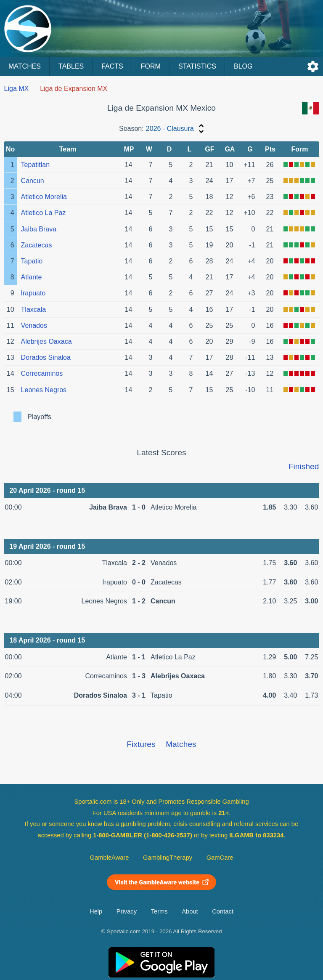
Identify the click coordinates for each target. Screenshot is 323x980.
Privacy (127, 911)
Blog (243, 66)
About (190, 911)
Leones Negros (44, 390)
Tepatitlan (36, 165)
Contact (223, 911)
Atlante (32, 277)
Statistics (197, 66)
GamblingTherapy (168, 858)
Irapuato (33, 293)
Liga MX (17, 89)
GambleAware (110, 858)
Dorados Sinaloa (46, 357)
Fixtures (141, 744)
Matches (25, 66)
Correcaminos (42, 373)
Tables (71, 66)
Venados (34, 325)
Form (151, 66)
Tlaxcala (34, 309)
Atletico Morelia (44, 197)
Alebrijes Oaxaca (46, 341)
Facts (112, 66)
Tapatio (32, 261)
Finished (304, 466)
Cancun (33, 181)
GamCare (220, 858)
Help (96, 911)
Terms (159, 911)
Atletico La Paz (44, 213)
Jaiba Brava (39, 229)
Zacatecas (37, 245)
